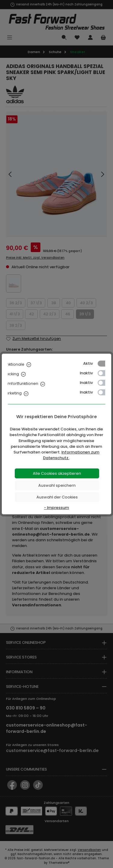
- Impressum (56, 508)
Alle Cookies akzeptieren (57, 473)
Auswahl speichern (57, 485)
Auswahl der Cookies (57, 497)
